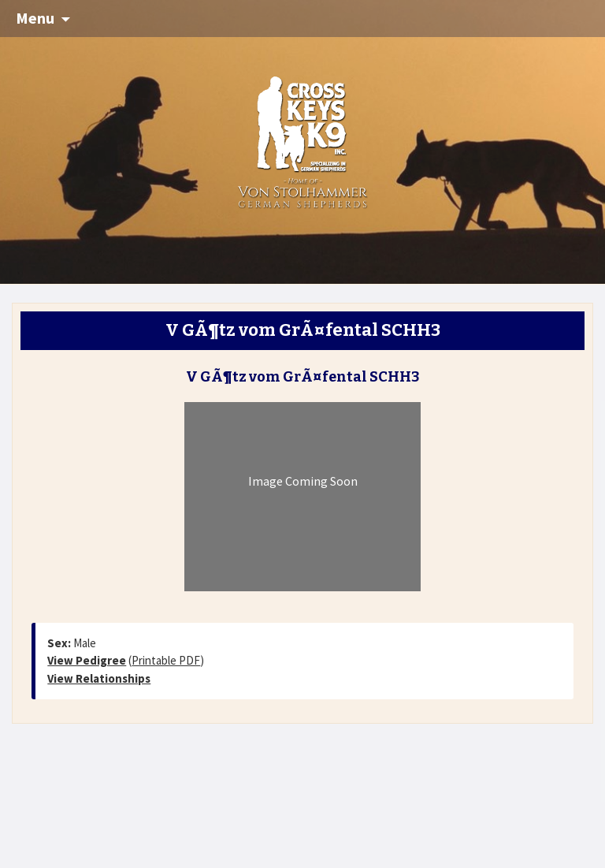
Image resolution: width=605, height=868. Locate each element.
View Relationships (99, 678)
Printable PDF (166, 660)
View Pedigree (87, 660)
